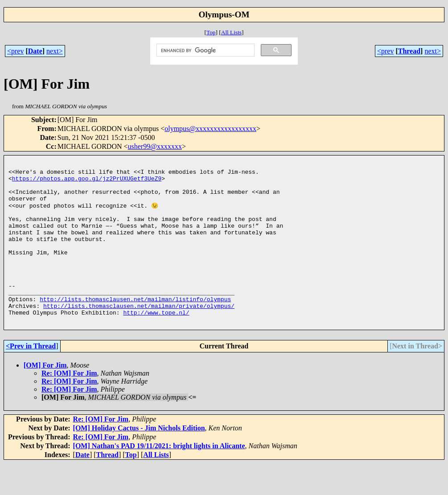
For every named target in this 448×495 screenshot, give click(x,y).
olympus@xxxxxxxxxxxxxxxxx (210, 129)
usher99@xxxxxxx (155, 146)
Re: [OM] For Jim (69, 405)
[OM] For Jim (45, 397)
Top (211, 32)
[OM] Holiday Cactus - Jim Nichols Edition (139, 460)
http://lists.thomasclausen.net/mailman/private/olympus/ (139, 335)
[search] (205, 50)
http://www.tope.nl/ (156, 343)
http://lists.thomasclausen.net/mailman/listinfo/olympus (135, 327)
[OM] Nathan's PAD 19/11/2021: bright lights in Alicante (159, 477)
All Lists (231, 32)
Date (35, 51)
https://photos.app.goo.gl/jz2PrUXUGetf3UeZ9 (87, 182)
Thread (409, 51)
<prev (15, 51)
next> (55, 51)
